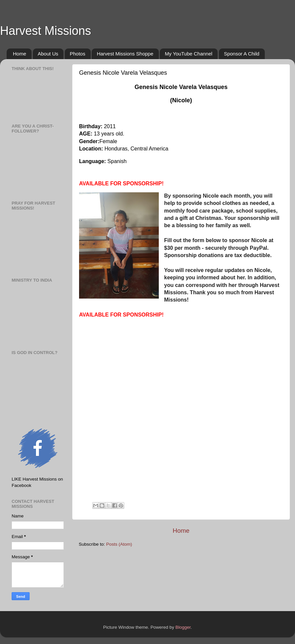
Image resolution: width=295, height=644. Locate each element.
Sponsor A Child (242, 54)
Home (20, 54)
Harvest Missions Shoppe (125, 54)
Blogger (183, 627)
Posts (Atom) (119, 544)
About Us (48, 54)
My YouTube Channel (189, 54)
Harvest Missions (46, 31)
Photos (78, 54)
